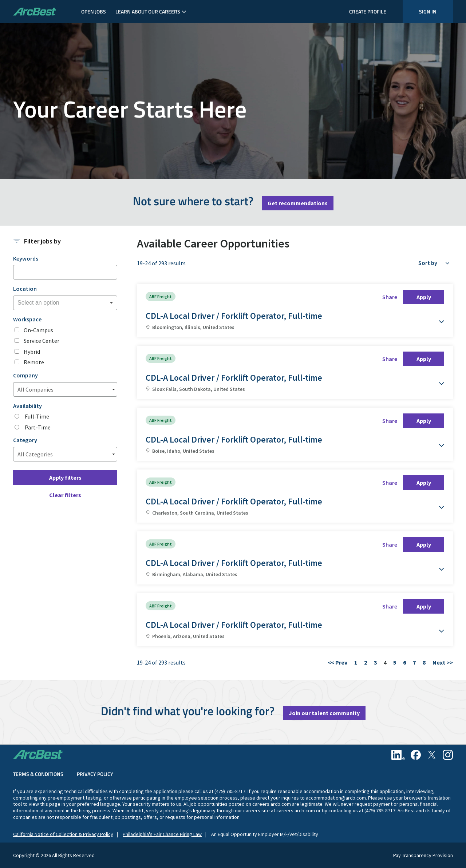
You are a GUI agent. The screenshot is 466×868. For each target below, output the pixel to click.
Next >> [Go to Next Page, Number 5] (443, 663)
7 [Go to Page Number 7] (414, 663)
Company (25, 375)
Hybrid (32, 352)
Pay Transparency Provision (423, 855)
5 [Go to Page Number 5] (395, 663)
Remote (34, 362)
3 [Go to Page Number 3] (375, 663)
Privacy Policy (95, 774)
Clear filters (65, 495)
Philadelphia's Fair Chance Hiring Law (162, 834)
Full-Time (36, 417)
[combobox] (65, 303)
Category (25, 440)
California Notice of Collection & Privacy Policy (63, 834)
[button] (437, 318)
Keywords (26, 259)
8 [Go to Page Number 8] (424, 663)
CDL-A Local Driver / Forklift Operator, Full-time (234, 316)
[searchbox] (54, 303)
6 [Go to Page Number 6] (404, 663)
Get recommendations (298, 203)
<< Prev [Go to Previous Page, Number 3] (337, 663)
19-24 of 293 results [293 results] (161, 263)
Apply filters (65, 477)
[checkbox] (17, 330)
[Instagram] (448, 755)
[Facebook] (416, 755)
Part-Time (37, 427)
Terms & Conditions (38, 774)
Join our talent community (324, 713)
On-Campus (38, 330)
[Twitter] (432, 755)
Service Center (42, 341)
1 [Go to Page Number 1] (356, 663)
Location (25, 289)
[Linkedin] (398, 755)
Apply (424, 297)
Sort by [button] (428, 263)
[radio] (17, 416)
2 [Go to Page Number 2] (366, 663)
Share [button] (390, 297)
